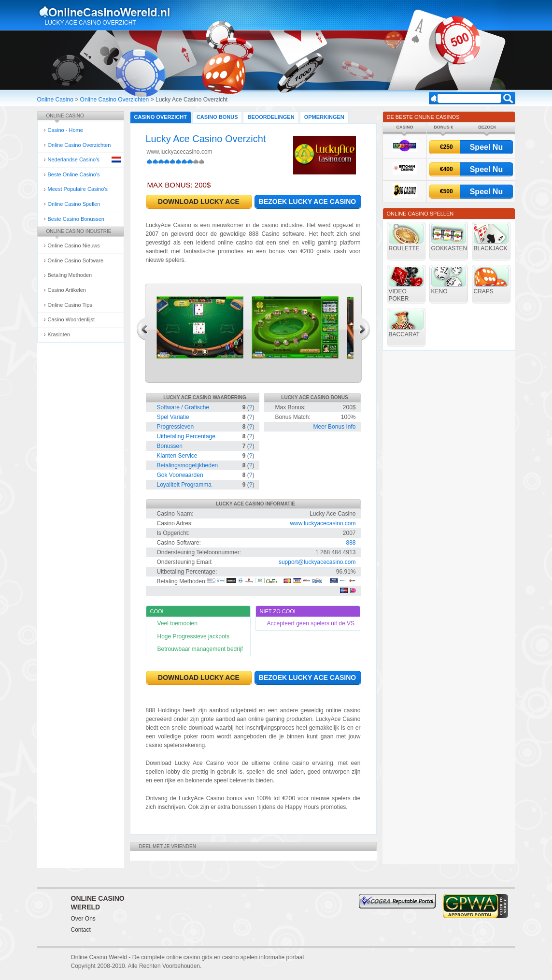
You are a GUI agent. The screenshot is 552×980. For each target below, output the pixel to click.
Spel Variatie (173, 417)
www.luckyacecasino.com (180, 152)
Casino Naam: (175, 514)
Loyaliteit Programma (184, 485)
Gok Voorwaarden (180, 475)
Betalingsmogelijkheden (188, 465)
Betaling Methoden (70, 275)
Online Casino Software (76, 260)
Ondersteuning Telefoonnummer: (199, 552)
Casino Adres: (175, 523)
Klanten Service (177, 456)
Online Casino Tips (70, 305)
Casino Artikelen (67, 290)
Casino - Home (65, 130)
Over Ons (83, 919)
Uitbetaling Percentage (186, 436)
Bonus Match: (293, 417)
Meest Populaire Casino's (78, 189)
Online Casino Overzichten (115, 100)
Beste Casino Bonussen (76, 219)
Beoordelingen (271, 117)
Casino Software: (179, 543)
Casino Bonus (217, 117)
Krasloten (59, 334)
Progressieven (176, 427)
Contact (81, 930)
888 (351, 543)
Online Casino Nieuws (74, 245)
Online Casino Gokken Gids (109, 12)
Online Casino (55, 100)
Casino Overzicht (161, 117)
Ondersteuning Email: (185, 562)
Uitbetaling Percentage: (187, 572)
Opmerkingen (324, 117)
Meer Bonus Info (334, 427)
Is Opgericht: (173, 533)
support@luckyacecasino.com (317, 562)
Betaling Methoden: (182, 581)
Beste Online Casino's (74, 174)
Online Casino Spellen (74, 204)
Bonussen (170, 446)
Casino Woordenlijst (71, 319)
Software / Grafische (183, 407)
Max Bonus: (290, 407)
